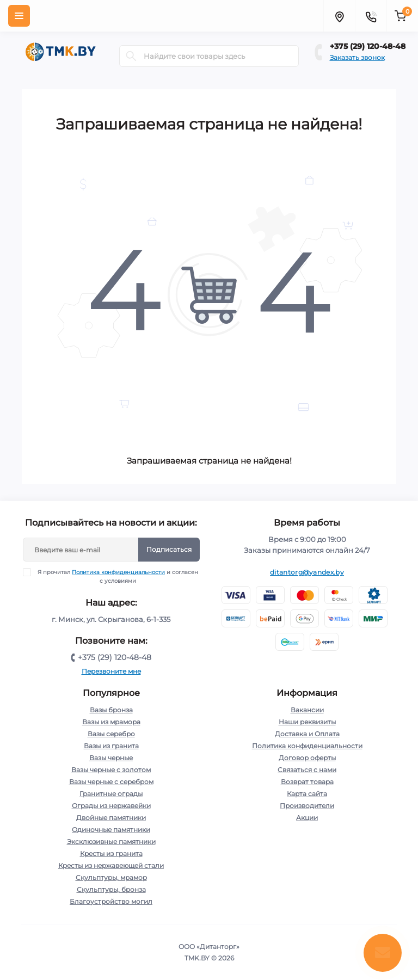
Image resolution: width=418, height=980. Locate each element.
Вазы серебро (111, 734)
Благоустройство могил (111, 901)
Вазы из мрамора (111, 722)
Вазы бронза (111, 710)
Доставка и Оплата (307, 734)
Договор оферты (307, 758)
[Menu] (19, 16)
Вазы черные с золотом (111, 770)
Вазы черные (111, 758)
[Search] (131, 56)
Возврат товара (307, 782)
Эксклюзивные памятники (111, 842)
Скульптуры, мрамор (111, 877)
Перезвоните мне (111, 671)
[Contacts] (371, 16)
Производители (307, 806)
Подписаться (169, 549)
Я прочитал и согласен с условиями (118, 576)
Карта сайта (307, 794)
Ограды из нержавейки (111, 806)
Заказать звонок (357, 57)
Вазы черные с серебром (111, 782)
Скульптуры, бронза (111, 889)
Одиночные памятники (111, 830)
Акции (307, 818)
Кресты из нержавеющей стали (111, 865)
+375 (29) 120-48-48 (368, 46)
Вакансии (307, 710)
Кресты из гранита (111, 853)
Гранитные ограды (111, 794)
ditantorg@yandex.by (307, 572)
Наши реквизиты (307, 722)
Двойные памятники (111, 818)
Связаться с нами (307, 770)
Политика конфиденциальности (118, 572)
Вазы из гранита (111, 746)
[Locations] (339, 16)
